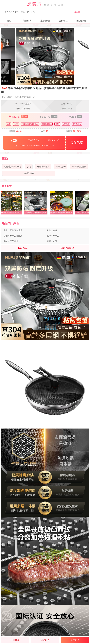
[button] (36, 83)
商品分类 (27, 21)
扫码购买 (45, 640)
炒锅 (29, 167)
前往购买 (75, 640)
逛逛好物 (81, 21)
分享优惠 (15, 640)
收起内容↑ (23, 248)
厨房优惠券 (61, 167)
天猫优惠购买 (67, 248)
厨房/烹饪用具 (43, 167)
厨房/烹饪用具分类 (12, 167)
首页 (9, 21)
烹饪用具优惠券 (79, 167)
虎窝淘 (35, 4)
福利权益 (63, 21)
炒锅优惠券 (29, 173)
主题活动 (45, 21)
